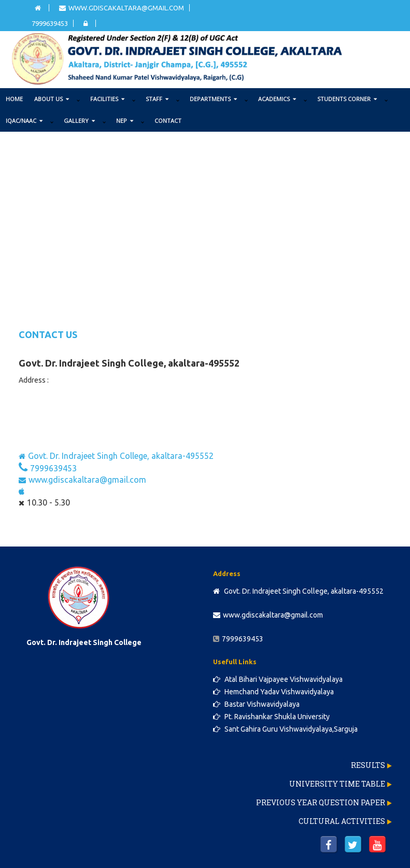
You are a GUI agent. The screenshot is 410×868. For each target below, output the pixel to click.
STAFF (157, 99)
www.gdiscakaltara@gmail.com (122, 8)
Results (368, 765)
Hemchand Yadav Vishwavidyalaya (273, 692)
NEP (125, 121)
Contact (168, 121)
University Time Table (337, 784)
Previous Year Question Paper (321, 802)
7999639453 (50, 23)
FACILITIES (107, 99)
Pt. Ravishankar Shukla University (271, 717)
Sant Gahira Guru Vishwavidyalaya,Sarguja (285, 729)
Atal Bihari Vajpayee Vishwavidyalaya (278, 679)
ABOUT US (52, 99)
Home (14, 99)
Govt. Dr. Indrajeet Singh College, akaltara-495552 (116, 456)
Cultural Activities (342, 821)
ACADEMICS (277, 99)
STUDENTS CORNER (347, 99)
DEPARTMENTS (213, 99)
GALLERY (79, 121)
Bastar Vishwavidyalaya (256, 704)
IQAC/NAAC (24, 121)
